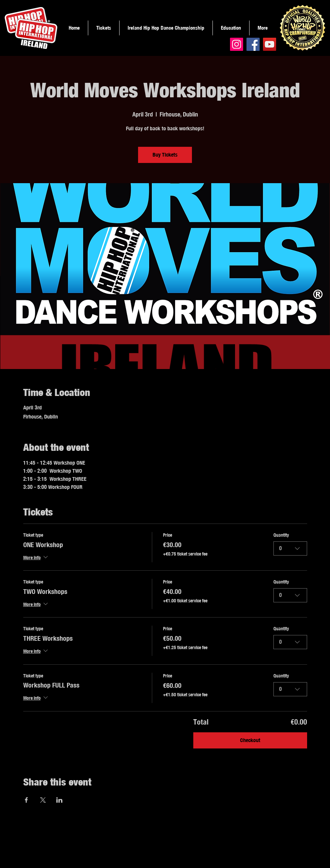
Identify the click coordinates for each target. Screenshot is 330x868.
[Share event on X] (43, 800)
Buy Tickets (165, 155)
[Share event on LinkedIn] (59, 800)
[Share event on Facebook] (26, 800)
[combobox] (290, 548)
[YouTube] (270, 44)
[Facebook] (253, 44)
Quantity (281, 535)
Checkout (250, 740)
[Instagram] (237, 44)
